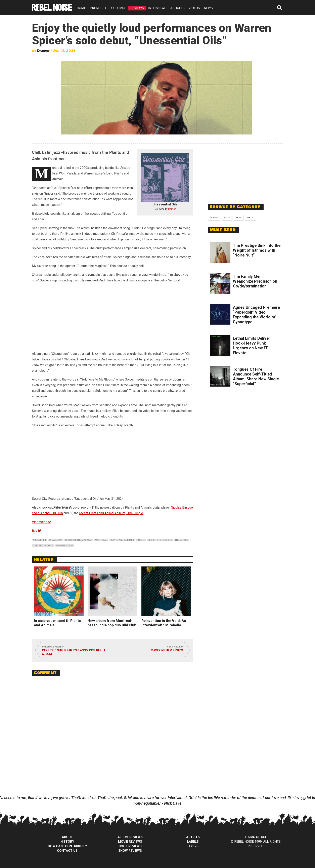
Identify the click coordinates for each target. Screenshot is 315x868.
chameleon (56, 540)
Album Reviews (130, 837)
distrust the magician (79, 540)
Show (250, 218)
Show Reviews (130, 851)
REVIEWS (137, 8)
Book (227, 218)
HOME (81, 8)
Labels (193, 842)
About (67, 837)
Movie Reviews (130, 842)
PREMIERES (99, 8)
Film (239, 218)
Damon (43, 51)
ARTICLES (177, 8)
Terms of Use (256, 837)
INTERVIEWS (157, 8)
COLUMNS (119, 8)
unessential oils (43, 546)
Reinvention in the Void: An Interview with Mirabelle (164, 623)
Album (214, 218)
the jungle (182, 540)
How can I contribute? (67, 846)
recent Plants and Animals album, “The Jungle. (111, 513)
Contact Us (67, 851)
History (67, 842)
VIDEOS (194, 8)
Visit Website (41, 522)
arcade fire (40, 540)
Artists (193, 837)
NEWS (208, 8)
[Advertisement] (245, 171)
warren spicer (64, 546)
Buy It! (36, 531)
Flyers (193, 846)
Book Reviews (130, 846)
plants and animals (122, 540)
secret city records (160, 540)
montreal (101, 540)
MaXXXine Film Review (167, 650)
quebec (141, 540)
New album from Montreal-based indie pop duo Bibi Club (112, 623)
